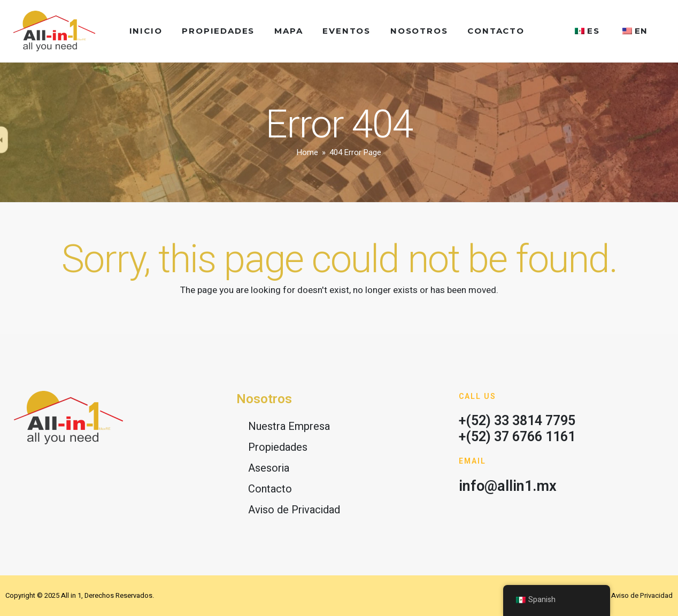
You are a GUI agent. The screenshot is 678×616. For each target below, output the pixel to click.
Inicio (146, 31)
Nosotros (419, 31)
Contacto (496, 31)
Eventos (346, 31)
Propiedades (218, 31)
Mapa (288, 31)
